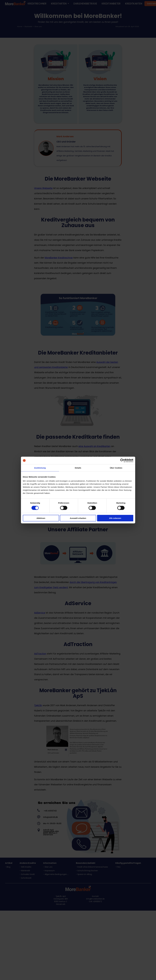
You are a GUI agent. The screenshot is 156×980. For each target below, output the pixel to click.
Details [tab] (78, 468)
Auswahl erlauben (78, 518)
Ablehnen (41, 518)
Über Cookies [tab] (116, 468)
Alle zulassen (115, 518)
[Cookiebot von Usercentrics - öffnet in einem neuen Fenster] (122, 461)
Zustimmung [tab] (40, 468)
